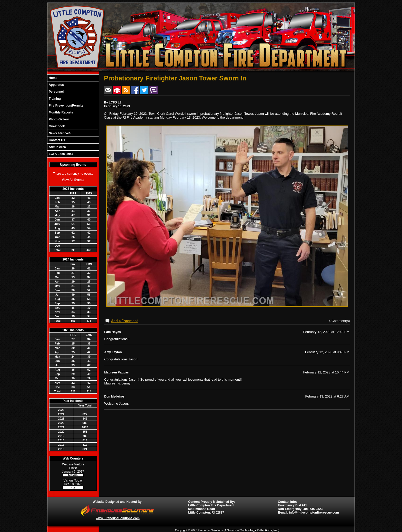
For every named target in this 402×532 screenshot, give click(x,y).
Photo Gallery (58, 119)
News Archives (59, 133)
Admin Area (57, 147)
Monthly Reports (61, 112)
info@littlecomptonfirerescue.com (314, 513)
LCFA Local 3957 (61, 154)
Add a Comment (124, 321)
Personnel (56, 92)
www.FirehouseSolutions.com (118, 518)
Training (54, 99)
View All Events (73, 180)
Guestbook (56, 126)
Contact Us (57, 140)
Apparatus (56, 85)
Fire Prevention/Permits (66, 106)
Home (53, 78)
